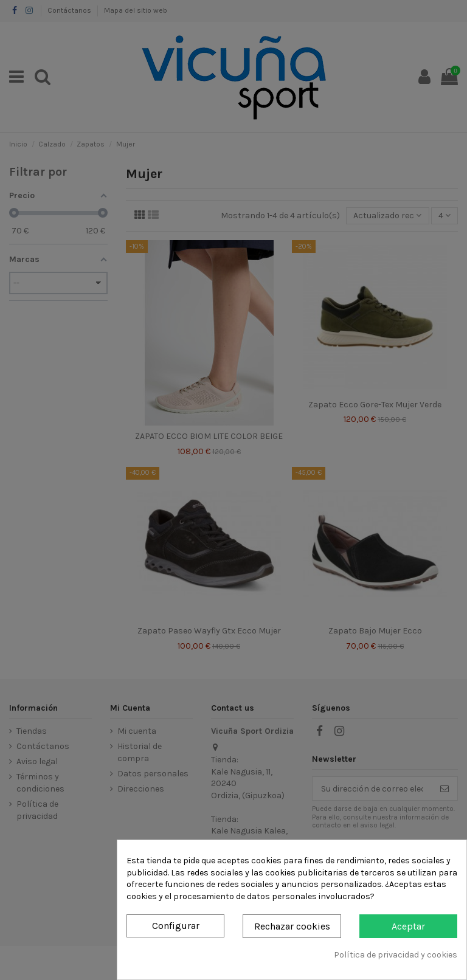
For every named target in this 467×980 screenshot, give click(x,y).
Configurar (176, 926)
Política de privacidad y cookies (396, 955)
